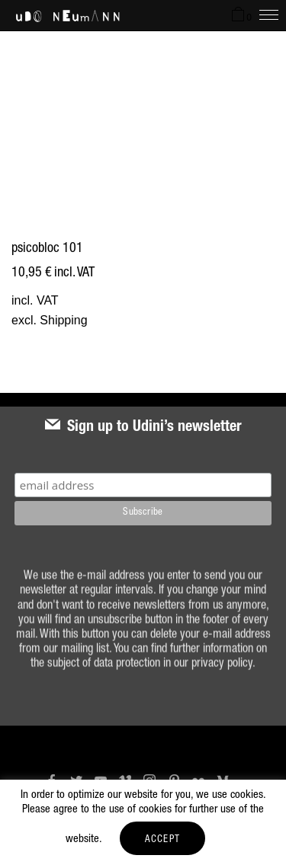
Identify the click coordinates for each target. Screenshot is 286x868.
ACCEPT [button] (163, 840)
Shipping (63, 320)
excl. (26, 320)
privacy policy (222, 672)
